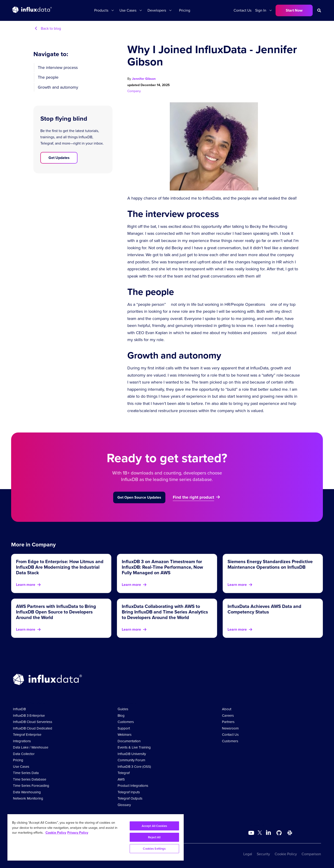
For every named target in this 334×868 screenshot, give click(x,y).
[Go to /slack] (290, 833)
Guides (123, 709)
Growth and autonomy (58, 87)
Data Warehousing (27, 792)
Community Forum (131, 760)
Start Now (294, 10)
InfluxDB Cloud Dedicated (33, 728)
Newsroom (230, 728)
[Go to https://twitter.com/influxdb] (260, 834)
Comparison (311, 854)
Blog (121, 716)
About (227, 709)
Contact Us (242, 10)
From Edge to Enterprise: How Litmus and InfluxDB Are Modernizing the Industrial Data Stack (60, 567)
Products (101, 10)
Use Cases (128, 10)
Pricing (185, 10)
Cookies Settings (154, 849)
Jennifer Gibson (144, 79)
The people (48, 77)
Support (124, 728)
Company (134, 91)
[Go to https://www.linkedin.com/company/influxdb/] (268, 833)
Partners (228, 722)
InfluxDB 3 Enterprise (29, 716)
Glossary (124, 805)
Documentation (129, 741)
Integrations (22, 741)
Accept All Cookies (154, 826)
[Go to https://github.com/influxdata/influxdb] (279, 833)
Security (263, 854)
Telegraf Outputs (130, 798)
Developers (157, 10)
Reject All (154, 837)
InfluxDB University (132, 754)
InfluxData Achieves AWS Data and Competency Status (264, 609)
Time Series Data (26, 773)
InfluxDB (19, 709)
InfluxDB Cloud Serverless (33, 722)
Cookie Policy (286, 854)
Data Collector (24, 754)
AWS (121, 779)
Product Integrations (133, 786)
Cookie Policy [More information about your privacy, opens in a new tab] (56, 833)
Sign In (261, 10)
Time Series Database (30, 779)
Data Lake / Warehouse (31, 747)
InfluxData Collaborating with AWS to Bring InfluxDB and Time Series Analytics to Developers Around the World (165, 612)
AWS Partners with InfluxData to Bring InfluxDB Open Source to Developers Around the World (56, 612)
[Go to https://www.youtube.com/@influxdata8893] (252, 833)
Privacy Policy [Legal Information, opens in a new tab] (78, 833)
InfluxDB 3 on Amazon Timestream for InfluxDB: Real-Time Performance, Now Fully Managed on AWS (162, 567)
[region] (96, 837)
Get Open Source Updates (139, 497)
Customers (126, 722)
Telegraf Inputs (129, 792)
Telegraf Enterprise (27, 735)
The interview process (58, 68)
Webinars (125, 735)
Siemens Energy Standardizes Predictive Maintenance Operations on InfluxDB (270, 564)
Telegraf (124, 773)
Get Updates (59, 158)
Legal (248, 854)
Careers (228, 716)
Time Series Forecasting (31, 786)
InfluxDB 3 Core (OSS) (134, 767)
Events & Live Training (134, 747)
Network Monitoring (28, 798)
